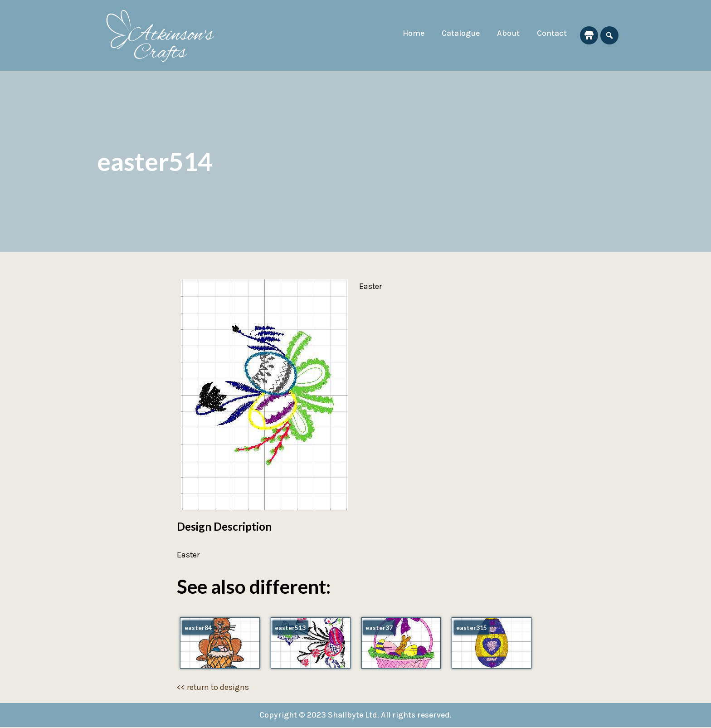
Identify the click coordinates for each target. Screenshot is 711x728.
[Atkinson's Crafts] (165, 35)
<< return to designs (213, 688)
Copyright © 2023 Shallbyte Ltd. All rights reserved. (356, 716)
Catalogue (460, 33)
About (508, 33)
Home (411, 33)
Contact (552, 33)
